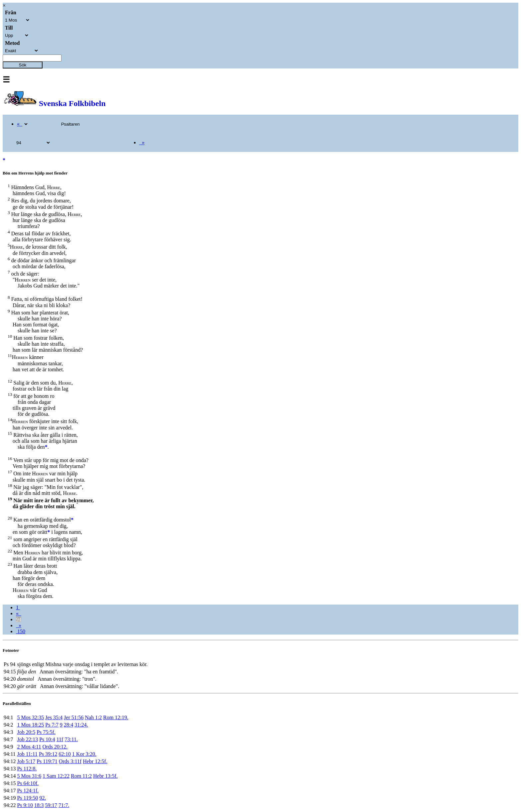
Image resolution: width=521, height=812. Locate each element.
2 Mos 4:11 (29, 747)
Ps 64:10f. (28, 783)
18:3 (39, 805)
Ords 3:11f (70, 761)
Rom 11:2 (81, 776)
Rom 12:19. (116, 717)
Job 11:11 (27, 754)
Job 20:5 (26, 732)
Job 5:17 (26, 761)
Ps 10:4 (47, 739)
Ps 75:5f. (46, 732)
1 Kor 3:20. (84, 754)
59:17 (51, 805)
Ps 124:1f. (28, 791)
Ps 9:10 (25, 805)
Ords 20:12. (55, 747)
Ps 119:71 (47, 761)
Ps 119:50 (27, 798)
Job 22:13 (27, 739)
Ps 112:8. (27, 769)
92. (43, 798)
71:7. (64, 805)
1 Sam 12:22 (56, 776)
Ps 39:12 (48, 754)
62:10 (65, 754)
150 (21, 631)
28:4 (68, 725)
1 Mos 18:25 (30, 725)
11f (60, 739)
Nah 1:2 (93, 717)
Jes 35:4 (54, 717)
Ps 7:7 (52, 725)
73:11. (71, 739)
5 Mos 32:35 (30, 717)
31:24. (81, 725)
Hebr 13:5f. (105, 776)
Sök (23, 65)
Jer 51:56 (74, 717)
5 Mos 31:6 (29, 776)
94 (19, 619)
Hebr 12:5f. (95, 761)
